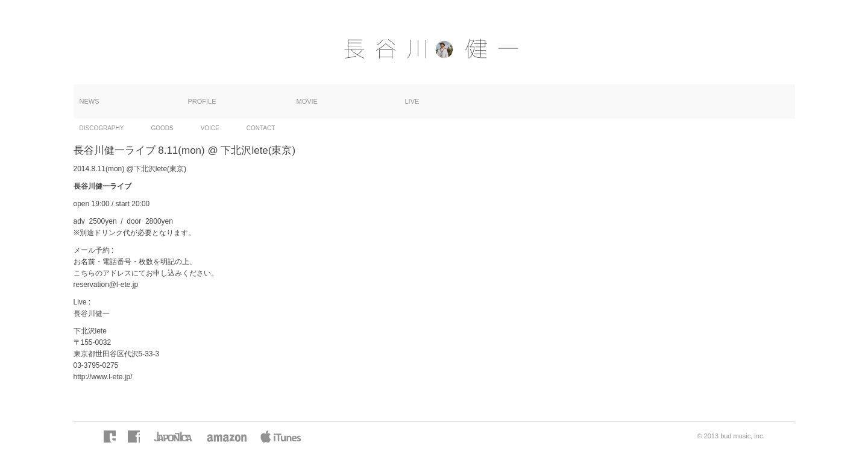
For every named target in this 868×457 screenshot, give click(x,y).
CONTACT (261, 128)
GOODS (162, 128)
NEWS (90, 101)
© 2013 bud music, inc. (731, 436)
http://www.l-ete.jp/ (103, 377)
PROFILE (202, 101)
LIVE (412, 101)
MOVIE (307, 101)
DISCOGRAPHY (102, 128)
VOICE (210, 128)
